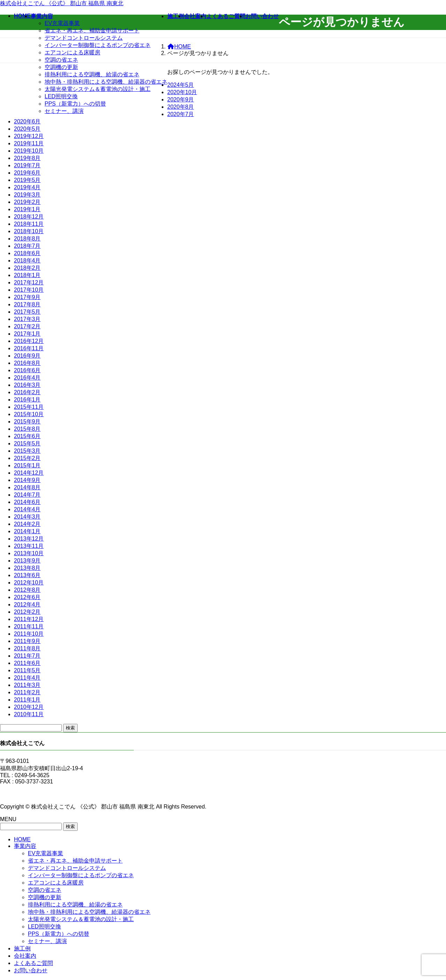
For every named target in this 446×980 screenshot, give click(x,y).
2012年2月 (27, 612)
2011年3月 (27, 685)
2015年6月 (27, 436)
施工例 (22, 948)
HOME (22, 839)
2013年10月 (29, 553)
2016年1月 (27, 400)
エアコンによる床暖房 (72, 52)
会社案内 (25, 956)
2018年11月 (29, 224)
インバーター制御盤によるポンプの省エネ (98, 45)
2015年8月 (27, 429)
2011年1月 (27, 700)
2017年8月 (27, 304)
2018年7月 (27, 246)
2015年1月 (27, 465)
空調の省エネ (61, 60)
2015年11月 (29, 407)
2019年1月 (27, 209)
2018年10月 (29, 231)
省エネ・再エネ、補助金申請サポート (92, 30)
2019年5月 (27, 180)
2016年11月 (29, 348)
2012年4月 (27, 604)
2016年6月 (27, 370)
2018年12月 (29, 217)
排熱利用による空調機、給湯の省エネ (92, 74)
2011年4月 (27, 678)
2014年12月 (29, 473)
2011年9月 (27, 641)
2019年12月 (29, 136)
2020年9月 (181, 99)
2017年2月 (27, 326)
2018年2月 (27, 268)
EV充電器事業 (62, 23)
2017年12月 (29, 282)
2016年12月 (29, 341)
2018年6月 (27, 253)
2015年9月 (27, 422)
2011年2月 (27, 692)
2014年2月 (27, 524)
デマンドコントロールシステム (84, 38)
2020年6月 (27, 121)
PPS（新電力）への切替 (75, 104)
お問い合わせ (31, 970)
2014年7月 (27, 495)
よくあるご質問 (33, 963)
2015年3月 (27, 451)
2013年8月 (27, 568)
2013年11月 (29, 546)
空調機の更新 (61, 67)
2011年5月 (27, 670)
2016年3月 (27, 385)
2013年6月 (27, 575)
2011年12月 (29, 619)
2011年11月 (29, 626)
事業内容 (25, 846)
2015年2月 (27, 458)
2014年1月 (27, 531)
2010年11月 (29, 714)
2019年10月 (29, 151)
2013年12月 (29, 539)
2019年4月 (27, 187)
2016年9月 (27, 356)
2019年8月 (27, 158)
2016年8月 (27, 363)
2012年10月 (29, 583)
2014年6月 (27, 502)
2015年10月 (29, 414)
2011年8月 (27, 648)
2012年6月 (27, 597)
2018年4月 (27, 261)
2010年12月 (29, 707)
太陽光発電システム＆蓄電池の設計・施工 (98, 89)
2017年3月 (27, 319)
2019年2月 (27, 202)
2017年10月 (29, 290)
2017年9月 (27, 297)
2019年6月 (27, 173)
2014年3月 (27, 517)
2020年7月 (181, 114)
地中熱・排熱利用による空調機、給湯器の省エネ (106, 82)
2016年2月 (27, 392)
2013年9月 (27, 561)
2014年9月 (27, 480)
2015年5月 (27, 443)
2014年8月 (27, 487)
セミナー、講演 (64, 111)
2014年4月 (27, 509)
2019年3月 (27, 195)
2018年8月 (27, 239)
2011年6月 (27, 663)
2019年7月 (27, 165)
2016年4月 (27, 378)
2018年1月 (27, 275)
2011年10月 (29, 634)
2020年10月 (182, 92)
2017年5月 (27, 312)
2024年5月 (181, 85)
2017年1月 (27, 334)
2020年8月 (181, 107)
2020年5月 (27, 129)
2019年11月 (29, 143)
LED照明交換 (61, 96)
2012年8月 (27, 590)
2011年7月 (27, 656)
